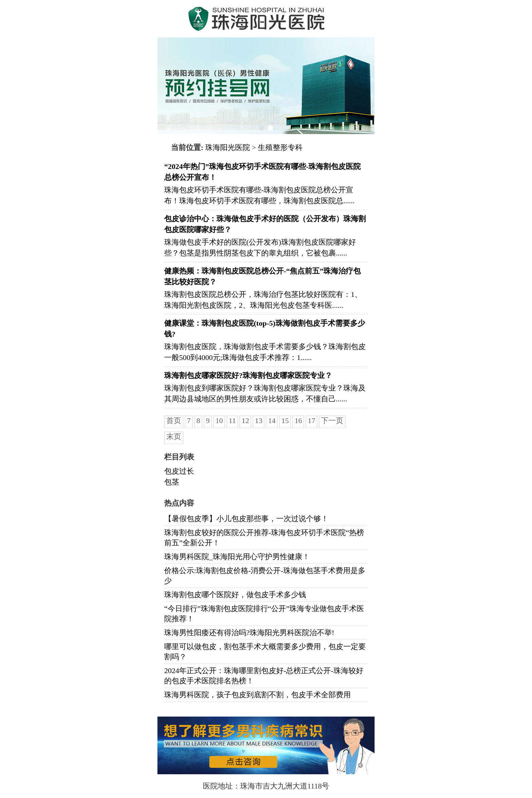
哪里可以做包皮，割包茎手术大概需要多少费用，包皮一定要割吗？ (265, 652)
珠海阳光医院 (228, 147)
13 (259, 421)
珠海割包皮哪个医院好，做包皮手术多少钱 (235, 595)
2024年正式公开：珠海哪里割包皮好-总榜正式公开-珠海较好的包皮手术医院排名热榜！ (264, 676)
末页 (174, 436)
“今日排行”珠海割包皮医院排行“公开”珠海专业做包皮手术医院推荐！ (264, 614)
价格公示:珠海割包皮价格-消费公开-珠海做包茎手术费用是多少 (265, 576)
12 (245, 421)
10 (219, 421)
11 (232, 421)
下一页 (332, 421)
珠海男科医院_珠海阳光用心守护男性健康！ (237, 557)
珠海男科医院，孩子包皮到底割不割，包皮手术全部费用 (258, 695)
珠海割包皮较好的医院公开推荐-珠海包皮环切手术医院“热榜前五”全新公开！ (264, 538)
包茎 (172, 482)
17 (311, 421)
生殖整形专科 (280, 147)
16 (298, 421)
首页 (174, 421)
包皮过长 (179, 471)
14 (272, 421)
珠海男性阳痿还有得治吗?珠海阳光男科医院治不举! (249, 633)
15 (285, 421)
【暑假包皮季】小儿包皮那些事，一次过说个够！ (246, 519)
